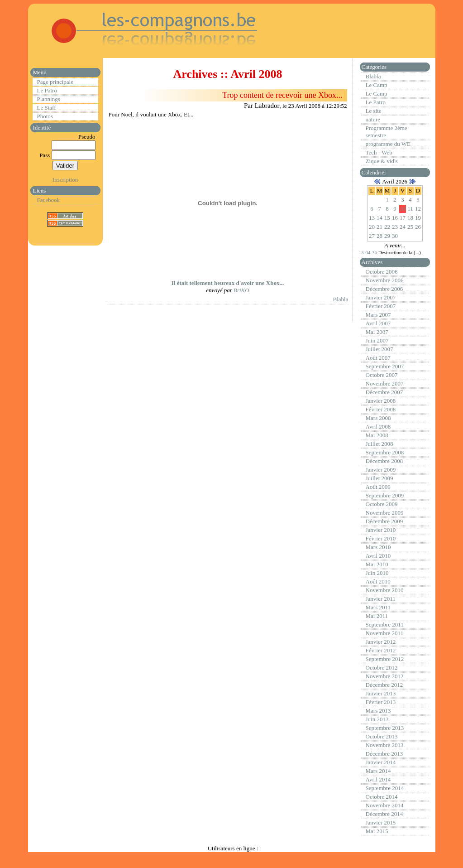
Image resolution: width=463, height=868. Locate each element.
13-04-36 (369, 252)
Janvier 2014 (381, 762)
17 (403, 218)
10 (403, 209)
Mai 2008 (377, 435)
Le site (374, 111)
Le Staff (47, 108)
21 (379, 227)
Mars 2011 (378, 607)
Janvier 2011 (381, 599)
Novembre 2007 (385, 383)
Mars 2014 (378, 771)
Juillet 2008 (379, 444)
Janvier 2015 (381, 822)
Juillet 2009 (379, 478)
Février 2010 (381, 538)
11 (410, 209)
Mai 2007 (377, 332)
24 (403, 227)
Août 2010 (378, 581)
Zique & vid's (382, 161)
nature (373, 119)
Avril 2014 (378, 779)
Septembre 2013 (385, 728)
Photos (45, 116)
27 (372, 236)
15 (387, 218)
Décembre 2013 (384, 754)
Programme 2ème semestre (387, 132)
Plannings (49, 99)
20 (372, 227)
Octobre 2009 (382, 504)
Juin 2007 (377, 340)
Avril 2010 (378, 556)
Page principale (55, 82)
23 (395, 227)
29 (387, 236)
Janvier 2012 (381, 642)
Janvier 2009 (381, 470)
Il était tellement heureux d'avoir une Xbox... (228, 283)
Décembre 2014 (384, 814)
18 (410, 218)
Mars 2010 (378, 547)
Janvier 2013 (381, 693)
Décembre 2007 (384, 392)
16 (395, 218)
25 (410, 227)
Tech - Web (379, 152)
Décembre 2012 (384, 685)
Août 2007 (378, 358)
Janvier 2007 (381, 297)
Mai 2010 (377, 564)
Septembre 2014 (385, 788)
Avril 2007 (378, 323)
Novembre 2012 (385, 676)
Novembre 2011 (385, 633)
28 (379, 236)
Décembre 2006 (384, 289)
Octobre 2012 (382, 668)
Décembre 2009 (384, 521)
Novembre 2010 (385, 590)
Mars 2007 (378, 315)
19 (418, 218)
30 (395, 236)
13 (372, 218)
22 (387, 227)
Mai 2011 (377, 616)
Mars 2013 (378, 711)
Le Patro (47, 90)
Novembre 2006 (385, 280)
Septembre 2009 (385, 495)
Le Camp (377, 85)
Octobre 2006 (382, 272)
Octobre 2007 (382, 375)
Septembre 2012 (385, 659)
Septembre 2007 (385, 366)
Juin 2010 (377, 573)
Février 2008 (381, 409)
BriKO (241, 290)
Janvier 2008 (381, 401)
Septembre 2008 (385, 452)
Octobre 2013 (382, 736)
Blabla (341, 299)
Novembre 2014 (385, 805)
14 (379, 218)
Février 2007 (381, 306)
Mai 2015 (377, 831)
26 (418, 227)
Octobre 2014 (382, 797)
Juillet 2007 (379, 349)
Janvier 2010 (381, 530)
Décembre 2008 (384, 461)
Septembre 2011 (385, 624)
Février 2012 (381, 650)
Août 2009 (378, 487)
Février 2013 (381, 702)
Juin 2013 (377, 719)
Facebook (49, 200)
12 (418, 209)
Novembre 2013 (385, 745)
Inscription (65, 180)
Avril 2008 (378, 427)
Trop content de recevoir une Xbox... (282, 95)
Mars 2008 (378, 418)
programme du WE (388, 144)
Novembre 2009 (385, 513)
